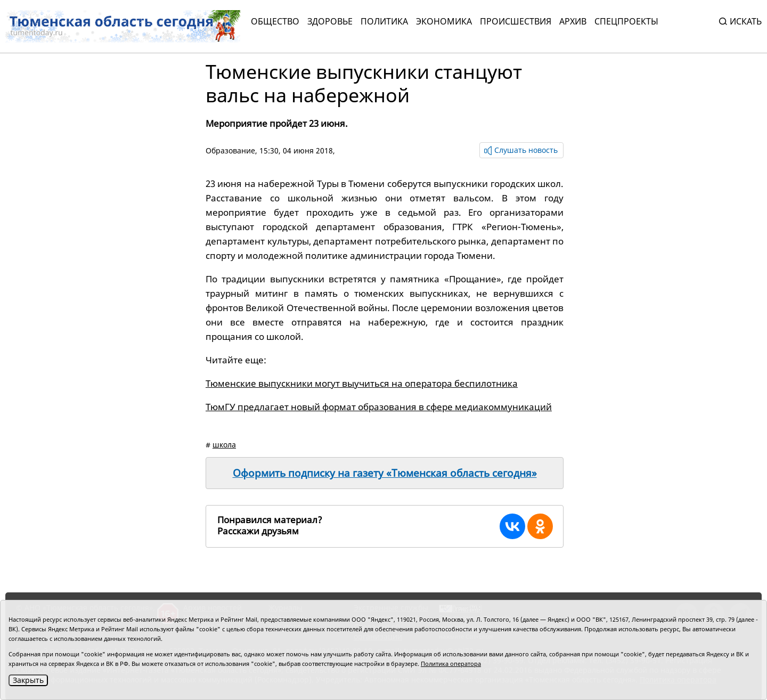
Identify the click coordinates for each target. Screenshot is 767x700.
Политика (384, 21)
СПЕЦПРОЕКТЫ (626, 21)
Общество (275, 21)
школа (224, 445)
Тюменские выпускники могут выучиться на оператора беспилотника (362, 383)
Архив (573, 21)
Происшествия (516, 21)
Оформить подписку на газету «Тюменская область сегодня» (385, 473)
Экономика (444, 21)
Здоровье (330, 21)
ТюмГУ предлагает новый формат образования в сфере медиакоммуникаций (379, 407)
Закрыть (28, 680)
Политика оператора (451, 664)
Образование (230, 150)
